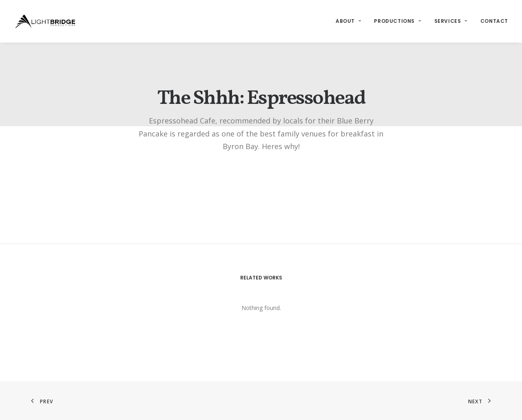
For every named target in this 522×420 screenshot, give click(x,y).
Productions (397, 21)
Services (451, 21)
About (348, 21)
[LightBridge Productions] (45, 21)
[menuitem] (351, 21)
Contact (494, 21)
